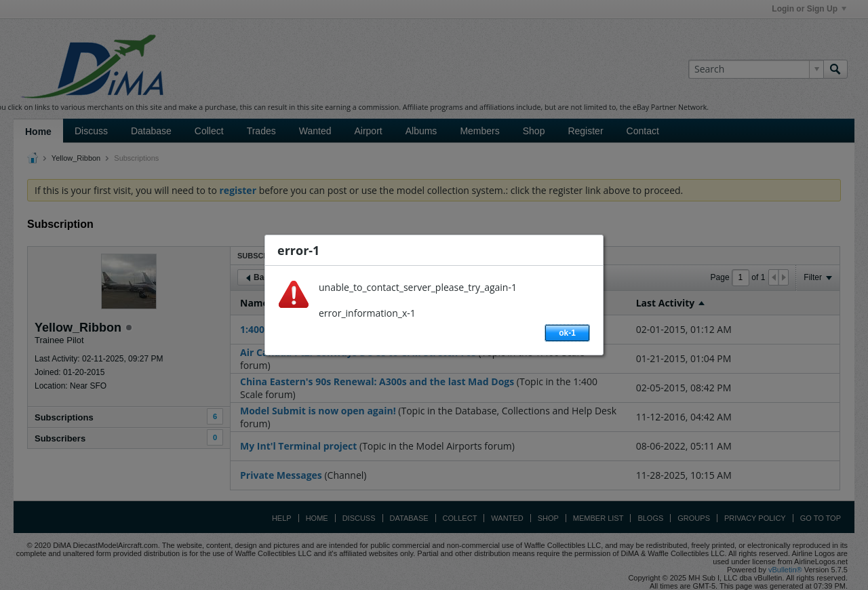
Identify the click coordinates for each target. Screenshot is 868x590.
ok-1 (567, 333)
